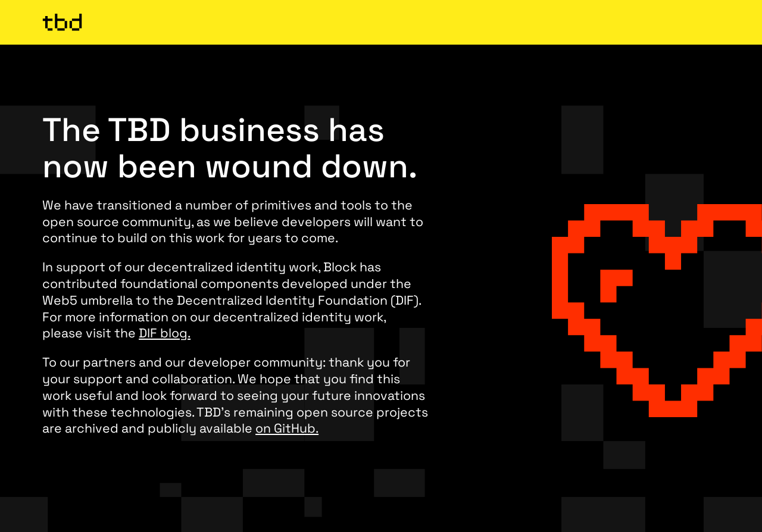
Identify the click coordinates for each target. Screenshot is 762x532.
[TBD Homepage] (381, 22)
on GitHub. (287, 428)
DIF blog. (165, 333)
